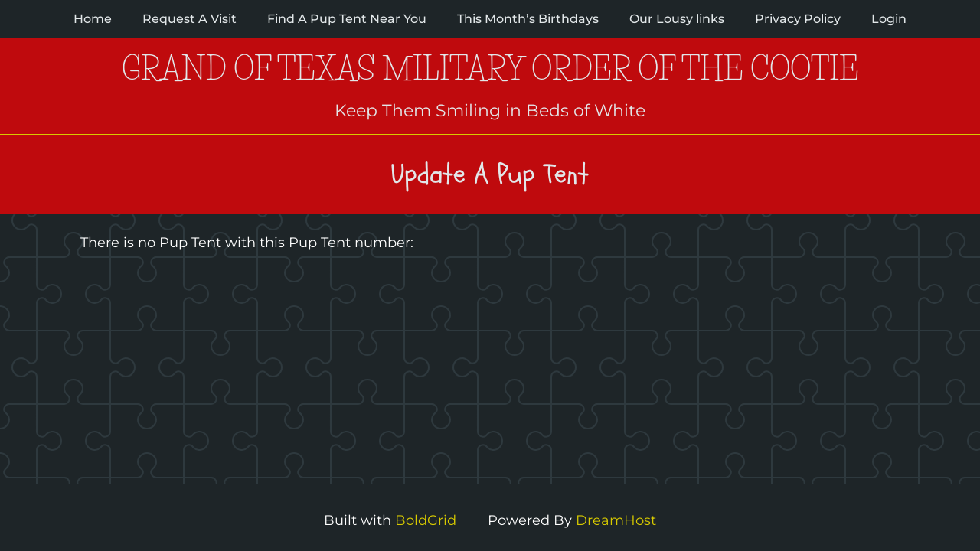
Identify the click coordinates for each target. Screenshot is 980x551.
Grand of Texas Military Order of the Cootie (490, 68)
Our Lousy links (677, 19)
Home (93, 19)
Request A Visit (189, 19)
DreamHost (616, 520)
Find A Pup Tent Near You (347, 19)
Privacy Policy (798, 19)
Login (889, 19)
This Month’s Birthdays (528, 19)
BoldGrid (426, 520)
